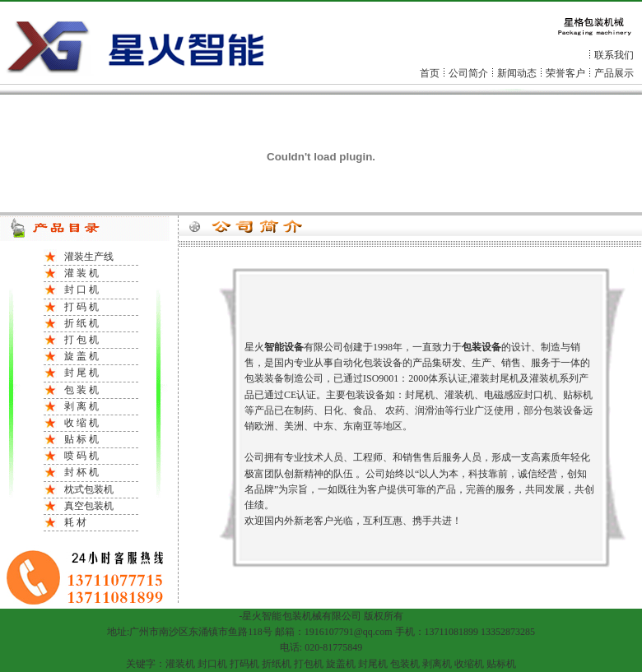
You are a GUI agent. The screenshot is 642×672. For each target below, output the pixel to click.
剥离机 (437, 664)
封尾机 (373, 664)
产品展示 (614, 73)
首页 (430, 73)
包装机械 (302, 616)
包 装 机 (81, 390)
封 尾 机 (81, 373)
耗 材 (75, 522)
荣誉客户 (565, 73)
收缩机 (469, 664)
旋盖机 (341, 664)
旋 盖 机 (81, 356)
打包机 (309, 664)
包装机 (405, 664)
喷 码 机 (81, 456)
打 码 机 (81, 307)
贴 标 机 (81, 439)
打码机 (244, 664)
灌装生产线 (89, 257)
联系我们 (614, 55)
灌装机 (180, 664)
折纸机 (277, 664)
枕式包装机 (89, 489)
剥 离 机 (81, 406)
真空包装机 (89, 506)
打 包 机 (81, 340)
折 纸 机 (81, 323)
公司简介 (468, 73)
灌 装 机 (81, 273)
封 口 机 (81, 290)
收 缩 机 (81, 423)
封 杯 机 (81, 472)
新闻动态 (517, 73)
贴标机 (501, 664)
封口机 (212, 664)
